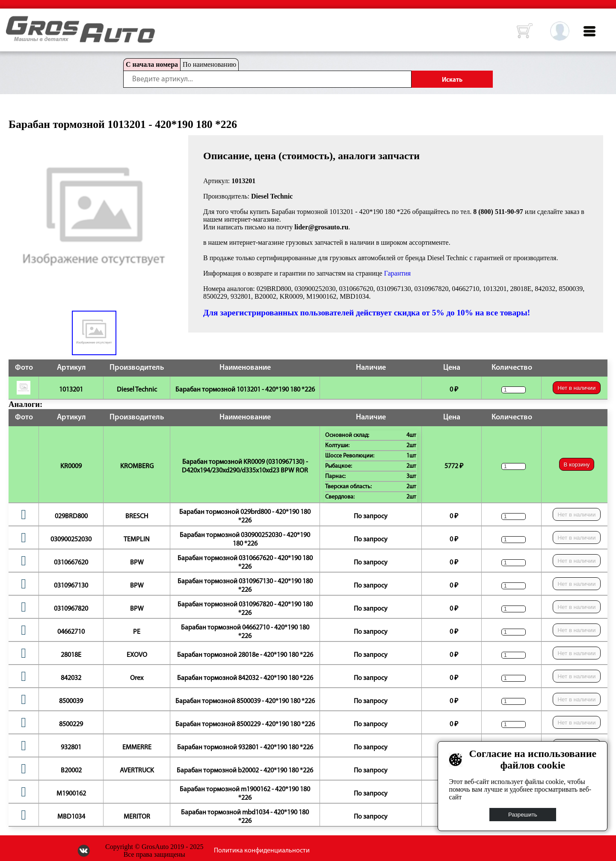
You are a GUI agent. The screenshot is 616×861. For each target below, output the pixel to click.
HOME (12, 21)
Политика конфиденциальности (262, 851)
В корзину (577, 465)
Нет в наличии (576, 388)
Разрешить (523, 815)
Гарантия (398, 273)
